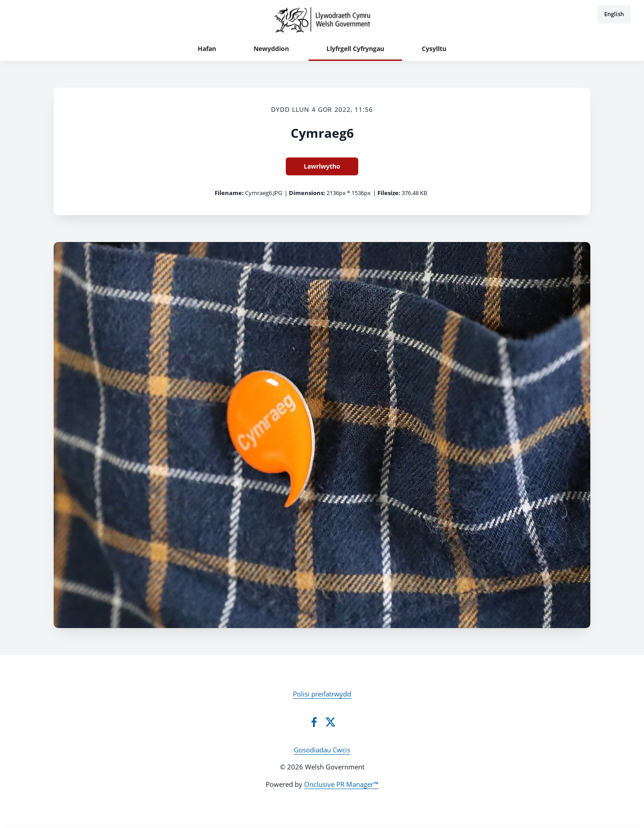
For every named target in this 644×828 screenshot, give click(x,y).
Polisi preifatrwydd (322, 694)
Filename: (229, 193)
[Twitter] (330, 722)
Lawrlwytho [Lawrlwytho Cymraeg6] (322, 166)
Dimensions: (307, 193)
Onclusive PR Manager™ (341, 784)
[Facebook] (314, 722)
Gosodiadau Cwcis (322, 750)
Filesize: (389, 193)
